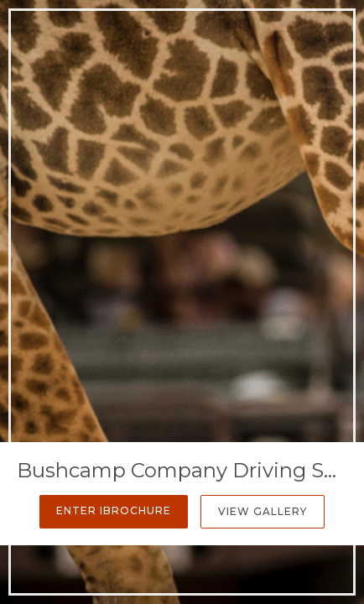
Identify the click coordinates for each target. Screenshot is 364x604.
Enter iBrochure (114, 510)
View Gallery (263, 511)
